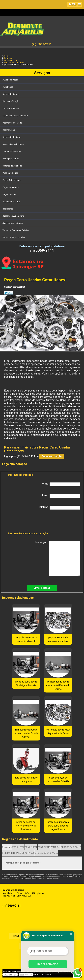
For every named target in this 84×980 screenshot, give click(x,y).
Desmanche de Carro (13, 123)
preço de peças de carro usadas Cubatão (58, 779)
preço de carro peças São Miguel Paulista (26, 683)
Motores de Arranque (12, 166)
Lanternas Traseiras (12, 151)
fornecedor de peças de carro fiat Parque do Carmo (58, 685)
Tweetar (9, 293)
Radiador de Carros (12, 202)
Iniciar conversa (48, 964)
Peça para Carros (11, 173)
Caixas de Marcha (11, 108)
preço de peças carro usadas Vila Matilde (26, 639)
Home (16, 936)
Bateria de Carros (11, 94)
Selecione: (7, 847)
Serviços (42, 73)
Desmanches (9, 130)
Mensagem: (58, 559)
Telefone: (59, 508)
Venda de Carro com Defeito (16, 230)
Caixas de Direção (11, 101)
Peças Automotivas (12, 180)
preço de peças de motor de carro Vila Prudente (26, 826)
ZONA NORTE (31, 847)
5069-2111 (45, 44)
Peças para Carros (11, 187)
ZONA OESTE (44, 847)
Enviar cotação (42, 588)
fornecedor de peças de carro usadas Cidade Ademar (26, 733)
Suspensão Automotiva (13, 216)
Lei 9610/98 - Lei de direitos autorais (45, 878)
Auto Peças (8, 87)
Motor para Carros (11, 159)
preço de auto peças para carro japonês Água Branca (58, 826)
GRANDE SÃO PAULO (71, 847)
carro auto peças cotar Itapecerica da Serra (58, 731)
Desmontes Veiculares (13, 144)
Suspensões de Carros (13, 223)
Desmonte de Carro (12, 137)
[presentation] (29, 521)
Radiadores (8, 209)
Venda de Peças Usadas (14, 237)
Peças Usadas (9, 194)
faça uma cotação (52, 456)
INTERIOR (7, 853)
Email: (61, 496)
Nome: (61, 484)
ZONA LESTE (18, 847)
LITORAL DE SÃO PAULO (23, 853)
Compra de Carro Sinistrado (15, 116)
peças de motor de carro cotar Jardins (58, 639)
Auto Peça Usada (11, 80)
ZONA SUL (56, 847)
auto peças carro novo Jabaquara (26, 779)
